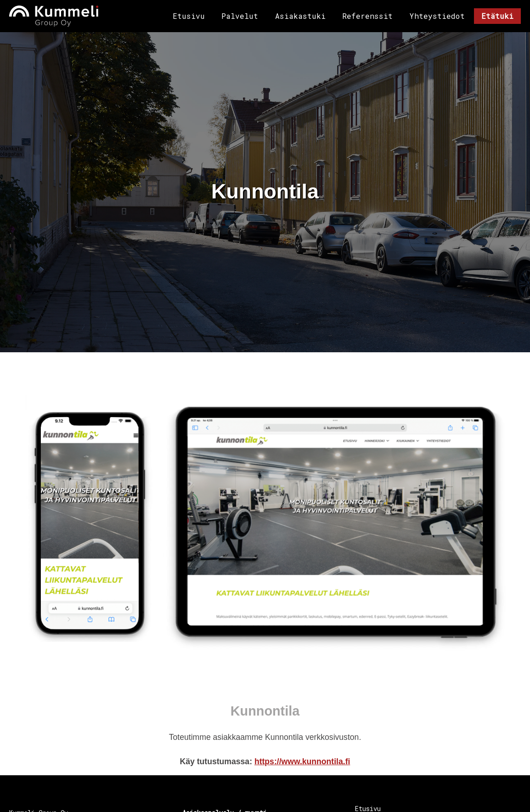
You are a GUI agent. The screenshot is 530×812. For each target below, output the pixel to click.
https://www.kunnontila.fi (302, 761)
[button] (265, 524)
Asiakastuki (300, 16)
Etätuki (497, 16)
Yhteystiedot (437, 16)
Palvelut (240, 16)
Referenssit (367, 16)
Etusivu (189, 16)
